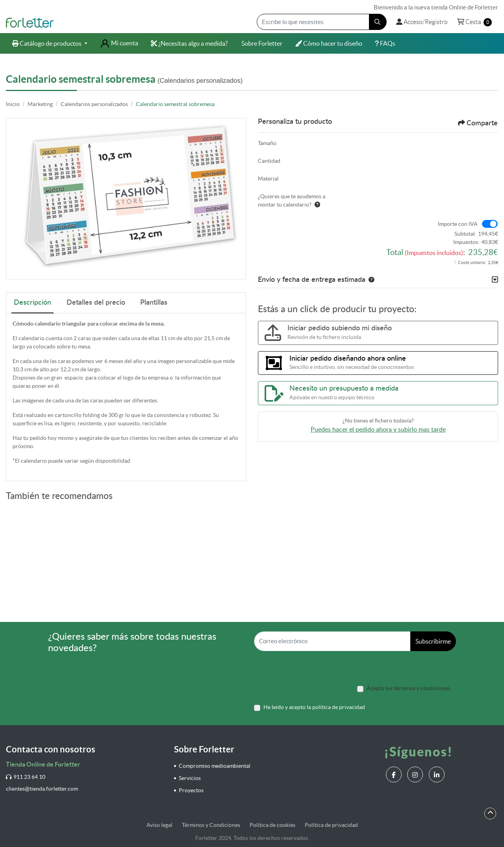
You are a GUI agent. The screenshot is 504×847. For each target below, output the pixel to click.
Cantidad (269, 161)
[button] (370, 280)
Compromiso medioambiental (215, 766)
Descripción (32, 303)
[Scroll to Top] (490, 813)
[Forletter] (30, 22)
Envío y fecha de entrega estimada (312, 280)
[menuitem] (50, 43)
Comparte (478, 123)
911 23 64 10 (26, 777)
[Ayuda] (316, 205)
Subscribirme (433, 641)
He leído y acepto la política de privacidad (314, 707)
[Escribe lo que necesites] (322, 22)
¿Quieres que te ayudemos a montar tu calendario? (292, 200)
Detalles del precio (96, 303)
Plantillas (154, 303)
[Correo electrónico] (332, 641)
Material (268, 179)
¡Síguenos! (418, 752)
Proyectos (191, 790)
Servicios (190, 778)
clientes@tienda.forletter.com (42, 789)
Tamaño (267, 143)
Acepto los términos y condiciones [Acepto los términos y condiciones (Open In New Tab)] (408, 688)
